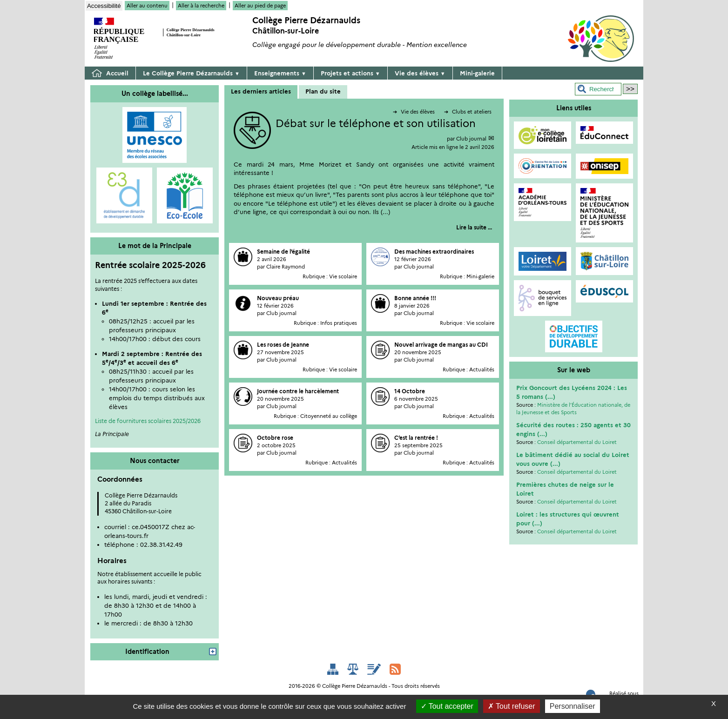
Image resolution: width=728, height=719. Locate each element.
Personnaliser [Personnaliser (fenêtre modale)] (573, 706)
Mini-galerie (477, 73)
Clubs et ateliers (468, 112)
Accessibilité (104, 6)
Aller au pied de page (260, 6)
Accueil (110, 73)
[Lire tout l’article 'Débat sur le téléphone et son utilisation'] (474, 227)
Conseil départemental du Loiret (577, 442)
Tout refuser (512, 706)
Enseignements (280, 73)
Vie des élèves (420, 73)
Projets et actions (351, 73)
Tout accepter (447, 706)
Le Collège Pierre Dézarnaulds (191, 73)
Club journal (471, 139)
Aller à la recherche (201, 6)
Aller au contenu (147, 6)
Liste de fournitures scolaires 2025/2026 (148, 421)
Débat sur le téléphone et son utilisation (376, 124)
